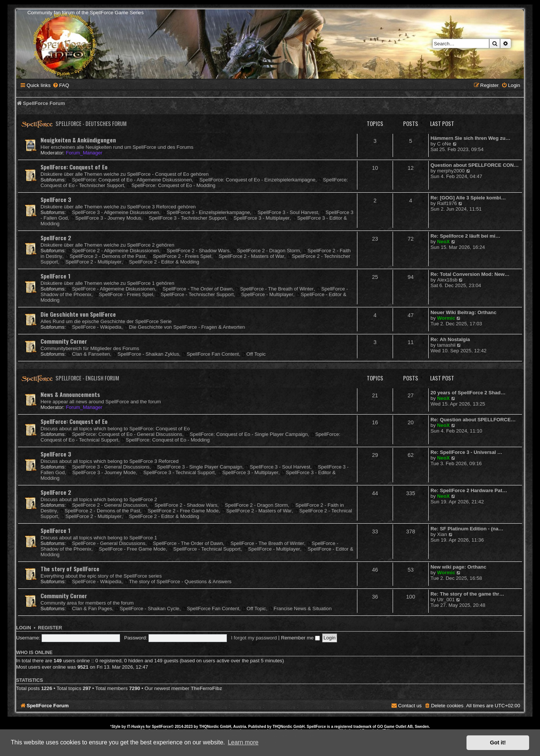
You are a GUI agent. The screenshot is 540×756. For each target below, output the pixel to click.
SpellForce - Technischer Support (195, 294)
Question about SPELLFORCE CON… (475, 165)
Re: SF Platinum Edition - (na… (467, 529)
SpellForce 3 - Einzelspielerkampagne (206, 212)
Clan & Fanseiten (88, 354)
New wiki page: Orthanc (458, 567)
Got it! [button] (498, 743)
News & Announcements (70, 394)
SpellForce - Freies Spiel (124, 294)
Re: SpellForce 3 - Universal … (466, 452)
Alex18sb (447, 280)
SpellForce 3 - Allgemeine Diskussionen (113, 212)
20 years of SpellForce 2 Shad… (468, 393)
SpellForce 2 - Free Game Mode (181, 511)
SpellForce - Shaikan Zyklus (146, 354)
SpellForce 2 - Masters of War (249, 256)
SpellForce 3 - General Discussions (108, 467)
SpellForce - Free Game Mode (130, 549)
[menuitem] (61, 85)
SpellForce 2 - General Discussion (107, 505)
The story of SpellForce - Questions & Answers (178, 582)
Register (50, 628)
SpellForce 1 (55, 276)
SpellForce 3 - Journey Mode (102, 472)
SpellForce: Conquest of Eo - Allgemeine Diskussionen (129, 180)
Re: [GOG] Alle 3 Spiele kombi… (468, 198)
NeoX (444, 242)
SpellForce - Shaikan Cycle (147, 609)
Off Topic (253, 354)
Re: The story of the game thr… (467, 594)
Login (24, 628)
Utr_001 (446, 600)
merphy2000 (451, 171)
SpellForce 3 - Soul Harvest (285, 212)
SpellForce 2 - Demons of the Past (105, 256)
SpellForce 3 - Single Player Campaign (197, 467)
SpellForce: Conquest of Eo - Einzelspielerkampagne (255, 180)
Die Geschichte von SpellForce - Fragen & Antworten (184, 327)
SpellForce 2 (56, 238)
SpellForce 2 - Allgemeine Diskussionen (113, 251)
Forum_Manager (84, 153)
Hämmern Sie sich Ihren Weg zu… (470, 138)
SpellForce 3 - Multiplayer (259, 218)
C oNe (444, 144)
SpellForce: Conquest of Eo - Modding (171, 185)
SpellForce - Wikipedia (94, 327)
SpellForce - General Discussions (106, 543)
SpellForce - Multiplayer (265, 294)
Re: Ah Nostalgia (450, 339)
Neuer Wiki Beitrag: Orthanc (463, 312)
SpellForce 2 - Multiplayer (91, 262)
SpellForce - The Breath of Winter (274, 289)
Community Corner (64, 341)
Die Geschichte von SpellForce (78, 314)
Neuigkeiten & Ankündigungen (78, 140)
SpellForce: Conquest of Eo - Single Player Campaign (246, 434)
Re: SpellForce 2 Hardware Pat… (469, 490)
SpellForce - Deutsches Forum (91, 124)
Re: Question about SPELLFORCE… (473, 420)
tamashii (446, 345)
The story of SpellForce (70, 569)
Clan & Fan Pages (90, 609)
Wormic (446, 318)
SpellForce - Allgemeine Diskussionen (111, 289)
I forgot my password (254, 638)
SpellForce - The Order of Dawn (195, 289)
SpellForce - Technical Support (204, 549)
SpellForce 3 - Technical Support (176, 472)
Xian (442, 534)
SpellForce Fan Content (210, 354)
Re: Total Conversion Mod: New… (470, 274)
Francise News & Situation (300, 609)
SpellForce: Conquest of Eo (74, 167)
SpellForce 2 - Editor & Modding (162, 262)
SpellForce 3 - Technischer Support (185, 218)
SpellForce (161, 727)
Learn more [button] (243, 742)
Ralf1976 (447, 203)
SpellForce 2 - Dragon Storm (266, 251)
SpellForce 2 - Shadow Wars (196, 251)
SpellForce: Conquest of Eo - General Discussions (125, 434)
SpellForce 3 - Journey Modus (106, 218)
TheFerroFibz (207, 688)
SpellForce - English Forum (87, 378)
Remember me (300, 638)
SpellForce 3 (56, 199)
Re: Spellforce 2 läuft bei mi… (465, 236)
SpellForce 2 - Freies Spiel (180, 256)
